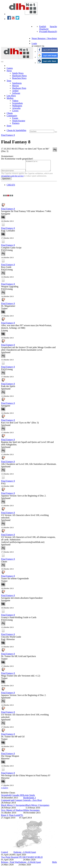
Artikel (15, 91)
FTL (21, 817)
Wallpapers (17, 106)
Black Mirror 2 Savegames (37, 807)
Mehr (54, 864)
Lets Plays (11, 96)
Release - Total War (10, 864)
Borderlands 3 (29, 800)
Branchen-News (19, 78)
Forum (15, 118)
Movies (16, 86)
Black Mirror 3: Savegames (13, 807)
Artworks (16, 108)
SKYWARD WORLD (33, 859)
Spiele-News (18, 73)
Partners (16, 123)
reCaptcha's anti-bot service (12, 178)
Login (34, 43)
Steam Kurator (19, 121)
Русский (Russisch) (48, 31)
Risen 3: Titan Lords (10, 817)
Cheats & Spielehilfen (16, 130)
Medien (10, 98)
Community (12, 116)
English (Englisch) (44, 28)
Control (4, 854)
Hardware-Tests (19, 88)
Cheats (10, 113)
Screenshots (17, 103)
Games (10, 68)
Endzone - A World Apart (25, 854)
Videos (15, 101)
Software (16, 93)
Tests (9, 81)
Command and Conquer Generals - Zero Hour (21, 802)
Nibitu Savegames (31, 812)
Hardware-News (19, 76)
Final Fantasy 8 (8, 135)
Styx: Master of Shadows (12, 812)
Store (9, 126)
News (9, 71)
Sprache (53, 26)
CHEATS (11, 187)
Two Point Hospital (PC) (12, 859)
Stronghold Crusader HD (12, 797)
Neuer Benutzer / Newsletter (44, 38)
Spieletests (17, 83)
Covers (15, 111)
